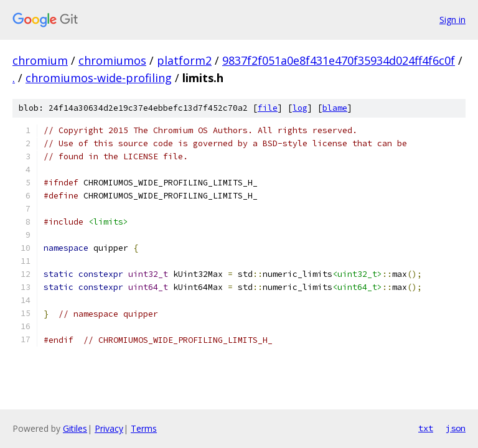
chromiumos (112, 60)
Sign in (452, 20)
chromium (40, 60)
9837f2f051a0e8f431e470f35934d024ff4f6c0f (339, 60)
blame (335, 108)
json (456, 428)
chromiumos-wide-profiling (99, 78)
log (300, 108)
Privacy (109, 428)
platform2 (184, 60)
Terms (144, 428)
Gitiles (75, 428)
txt (426, 428)
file (268, 108)
